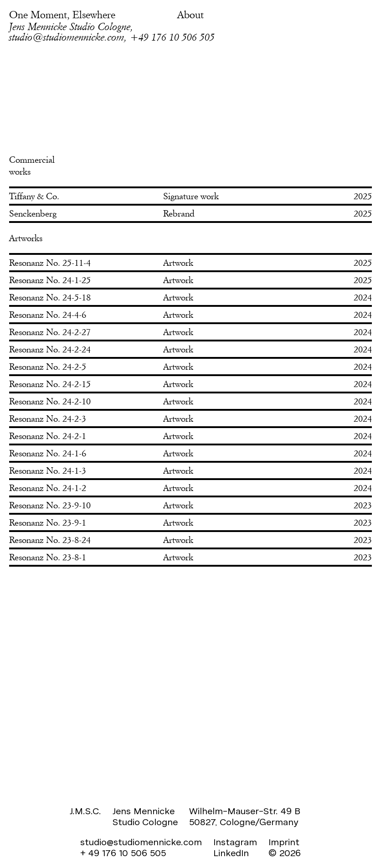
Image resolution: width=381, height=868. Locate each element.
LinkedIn (231, 853)
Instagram (235, 842)
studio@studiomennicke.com (141, 842)
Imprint (284, 842)
